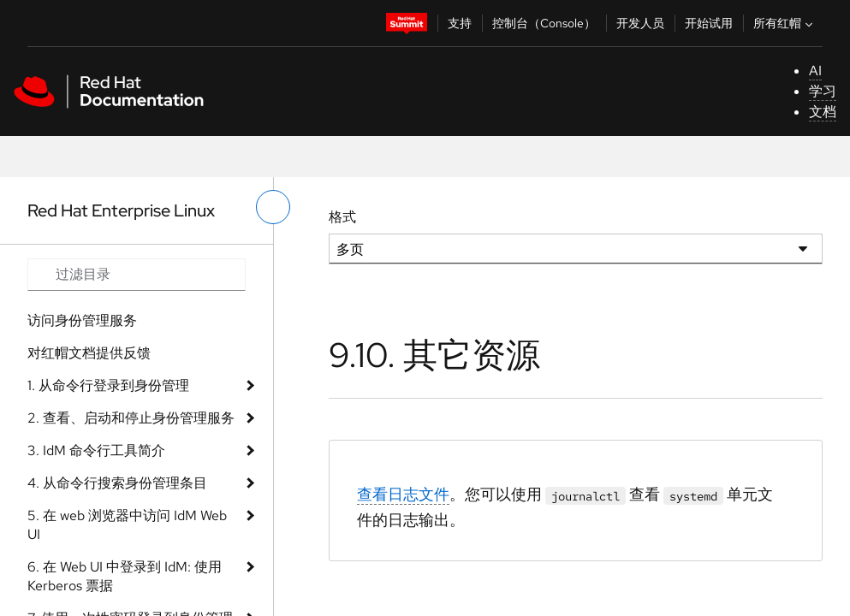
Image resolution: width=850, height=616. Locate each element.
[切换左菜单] (273, 207)
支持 (460, 23)
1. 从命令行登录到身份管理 (108, 385)
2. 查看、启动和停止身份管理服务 (131, 418)
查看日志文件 (403, 494)
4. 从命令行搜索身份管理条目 (117, 483)
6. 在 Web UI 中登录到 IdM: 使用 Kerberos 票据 (125, 576)
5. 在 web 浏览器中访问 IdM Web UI (127, 525)
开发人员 (640, 23)
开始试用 (709, 23)
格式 (342, 217)
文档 (823, 112)
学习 (823, 91)
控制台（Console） (544, 23)
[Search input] (137, 275)
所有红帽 (785, 23)
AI (815, 71)
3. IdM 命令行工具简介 (96, 450)
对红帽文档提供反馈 (89, 353)
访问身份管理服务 (82, 320)
